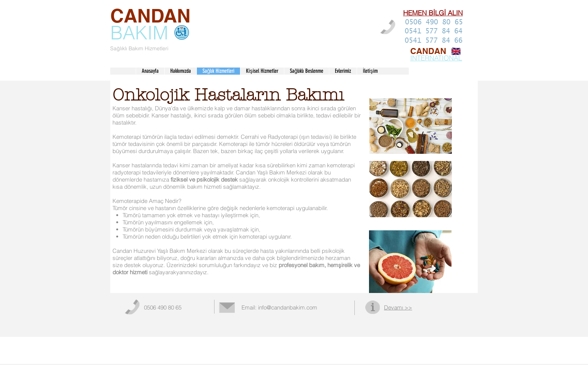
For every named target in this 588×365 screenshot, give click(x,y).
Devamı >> (398, 308)
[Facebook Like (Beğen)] (440, 309)
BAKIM (139, 33)
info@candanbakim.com (288, 308)
